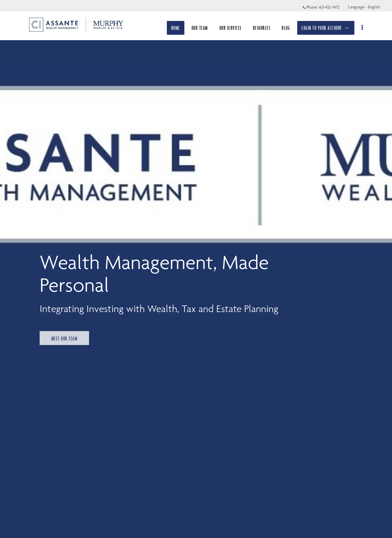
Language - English (364, 7)
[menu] (363, 28)
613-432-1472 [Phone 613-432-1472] (329, 7)
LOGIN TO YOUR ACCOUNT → (326, 28)
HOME (176, 28)
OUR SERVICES (230, 28)
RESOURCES (262, 28)
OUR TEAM (200, 28)
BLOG (286, 28)
